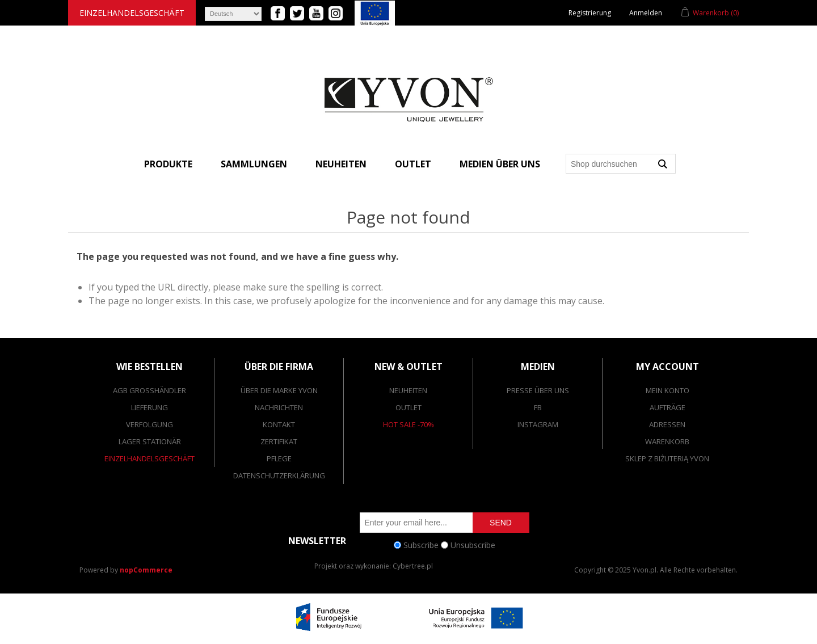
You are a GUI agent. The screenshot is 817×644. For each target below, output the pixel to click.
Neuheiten (341, 164)
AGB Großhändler (149, 390)
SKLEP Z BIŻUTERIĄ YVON (667, 458)
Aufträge (668, 407)
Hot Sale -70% (408, 424)
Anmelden (646, 13)
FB (538, 407)
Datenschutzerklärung (279, 475)
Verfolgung (149, 424)
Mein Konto (668, 390)
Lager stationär (150, 441)
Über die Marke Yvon (279, 390)
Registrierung (590, 13)
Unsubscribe (473, 545)
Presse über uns (538, 390)
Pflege (279, 458)
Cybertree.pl (413, 566)
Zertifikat (279, 441)
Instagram (538, 424)
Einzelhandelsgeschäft (132, 13)
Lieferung (149, 407)
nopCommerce (146, 570)
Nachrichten (279, 407)
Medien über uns (500, 164)
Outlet (413, 164)
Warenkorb (667, 441)
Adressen (667, 424)
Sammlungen (254, 164)
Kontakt (279, 424)
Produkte (168, 164)
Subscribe (421, 545)
